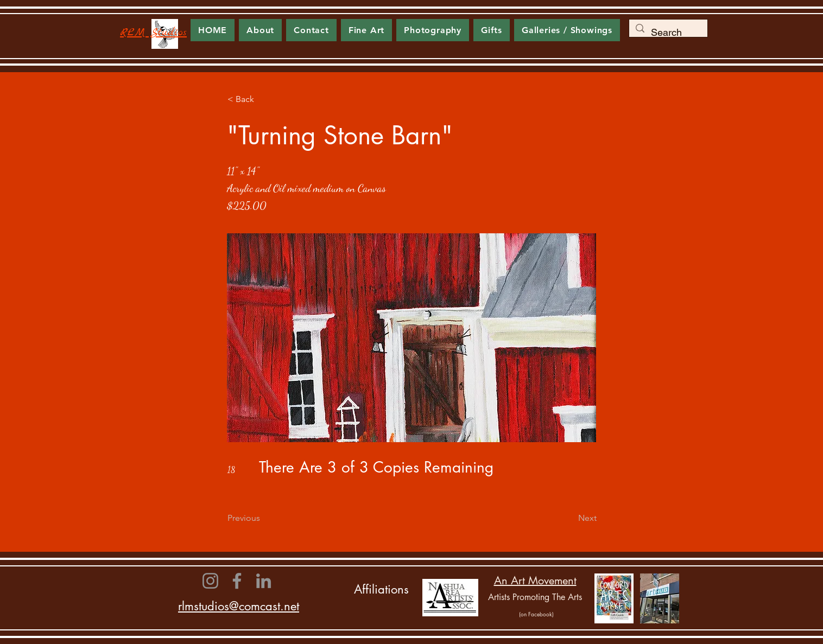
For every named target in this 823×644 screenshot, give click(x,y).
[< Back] (263, 99)
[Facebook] (237, 581)
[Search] (668, 33)
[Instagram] (210, 581)
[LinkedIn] (264, 581)
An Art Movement (535, 581)
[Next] (569, 518)
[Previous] (263, 518)
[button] (366, 30)
